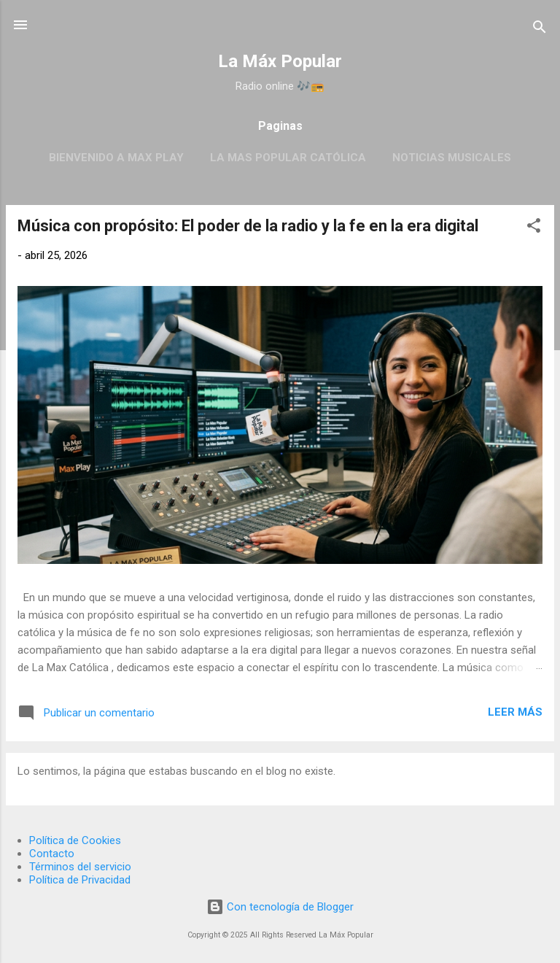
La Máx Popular (280, 61)
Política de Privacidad (80, 880)
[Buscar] (540, 30)
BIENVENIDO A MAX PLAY (116, 158)
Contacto (52, 854)
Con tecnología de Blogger (280, 907)
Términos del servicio (80, 867)
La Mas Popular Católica (288, 158)
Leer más (515, 712)
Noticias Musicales (452, 158)
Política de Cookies (75, 840)
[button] (534, 228)
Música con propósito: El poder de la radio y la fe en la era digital (248, 226)
